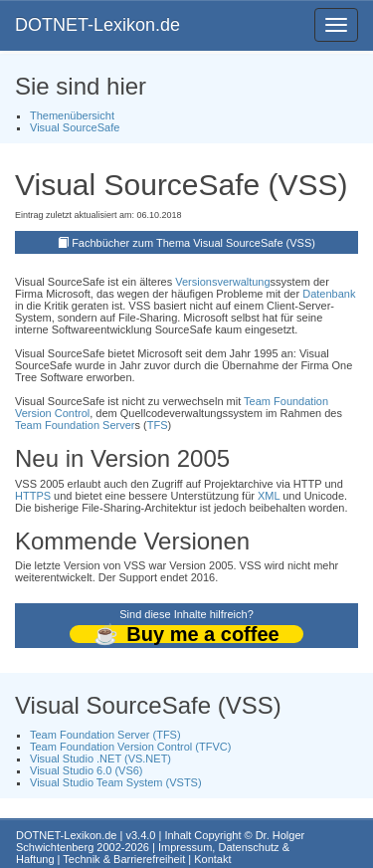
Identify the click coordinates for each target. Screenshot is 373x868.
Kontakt (212, 859)
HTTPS (33, 496)
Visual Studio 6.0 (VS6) (87, 770)
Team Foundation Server (75, 425)
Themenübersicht (72, 115)
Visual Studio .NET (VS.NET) (100, 759)
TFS (158, 425)
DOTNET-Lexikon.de (97, 25)
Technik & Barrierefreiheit (124, 859)
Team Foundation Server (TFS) (105, 735)
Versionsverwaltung (222, 282)
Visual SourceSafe (75, 127)
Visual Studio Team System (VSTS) (116, 782)
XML (269, 496)
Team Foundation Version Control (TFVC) (130, 747)
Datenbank (329, 294)
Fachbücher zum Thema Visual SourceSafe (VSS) (193, 243)
